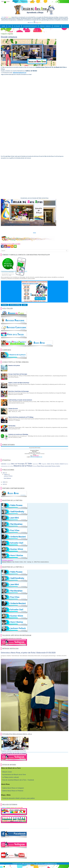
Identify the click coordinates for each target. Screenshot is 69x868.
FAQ (10, 26)
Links (25, 305)
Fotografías (44, 464)
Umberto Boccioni (13, 409)
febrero (6, 474)
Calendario (4, 464)
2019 (4, 484)
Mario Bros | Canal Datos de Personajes (18, 391)
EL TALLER (17, 26)
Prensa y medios (56, 466)
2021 (4, 473)
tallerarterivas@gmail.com (19, 73)
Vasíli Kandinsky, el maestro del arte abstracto (20, 400)
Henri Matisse (7, 478)
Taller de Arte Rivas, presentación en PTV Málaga (21, 417)
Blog (8, 2)
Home (3, 26)
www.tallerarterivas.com (50, 863)
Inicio (35, 233)
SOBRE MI (17, 30)
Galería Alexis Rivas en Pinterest (13, 791)
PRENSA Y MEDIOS (45, 26)
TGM (30, 866)
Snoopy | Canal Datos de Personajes (18, 374)
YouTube (32, 2)
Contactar (26, 30)
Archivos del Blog (15, 305)
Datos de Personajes (18, 464)
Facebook (15, 2)
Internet (62, 464)
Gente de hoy (51, 464)
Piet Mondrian (12, 426)
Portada (4, 305)
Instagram (24, 2)
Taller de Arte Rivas (27, 863)
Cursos (9, 464)
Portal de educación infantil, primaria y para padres (18, 798)
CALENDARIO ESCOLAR (30, 26)
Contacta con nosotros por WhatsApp (18, 434)
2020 (4, 482)
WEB (34, 30)
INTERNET (57, 26)
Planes (39, 466)
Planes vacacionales (46, 466)
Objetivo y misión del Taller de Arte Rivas (19, 383)
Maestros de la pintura (14, 365)
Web (3, 2)
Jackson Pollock (8, 476)
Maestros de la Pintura (23, 466)
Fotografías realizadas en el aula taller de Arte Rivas (13, 751)
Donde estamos (9, 37)
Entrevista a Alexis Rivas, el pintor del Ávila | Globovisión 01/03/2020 (28, 653)
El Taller (29, 464)
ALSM (46, 866)
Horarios (57, 464)
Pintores (35, 466)
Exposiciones (6, 30)
